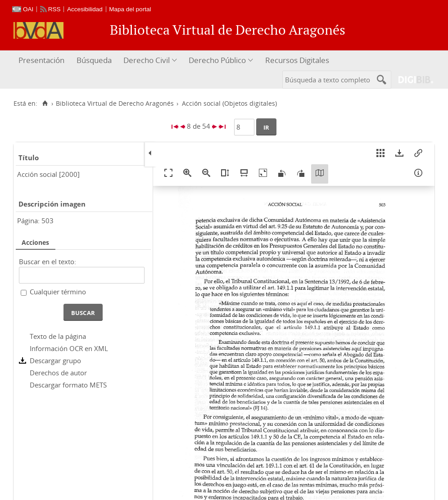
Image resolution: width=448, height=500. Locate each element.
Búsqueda (94, 60)
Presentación (41, 60)
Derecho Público (217, 60)
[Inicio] (45, 104)
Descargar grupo (55, 360)
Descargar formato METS (68, 385)
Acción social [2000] (48, 174)
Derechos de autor (58, 373)
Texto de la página (58, 336)
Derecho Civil (147, 60)
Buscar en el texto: (48, 261)
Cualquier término (58, 292)
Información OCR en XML (69, 348)
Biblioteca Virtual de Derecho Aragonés (115, 104)
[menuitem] (43, 61)
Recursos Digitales (297, 60)
